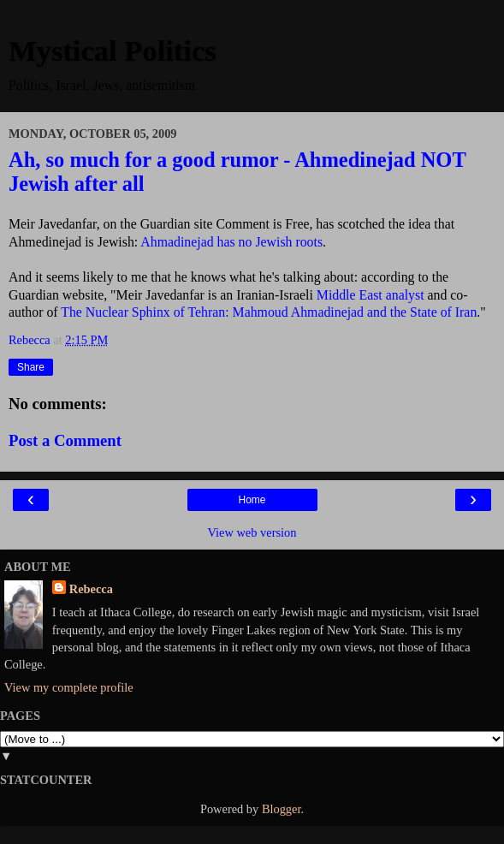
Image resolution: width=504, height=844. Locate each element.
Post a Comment (65, 440)
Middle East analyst (371, 295)
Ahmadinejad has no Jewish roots (230, 242)
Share (31, 367)
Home (252, 500)
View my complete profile (69, 687)
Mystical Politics (113, 51)
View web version (252, 532)
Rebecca (91, 589)
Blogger (282, 809)
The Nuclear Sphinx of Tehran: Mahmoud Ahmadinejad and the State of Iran (269, 312)
